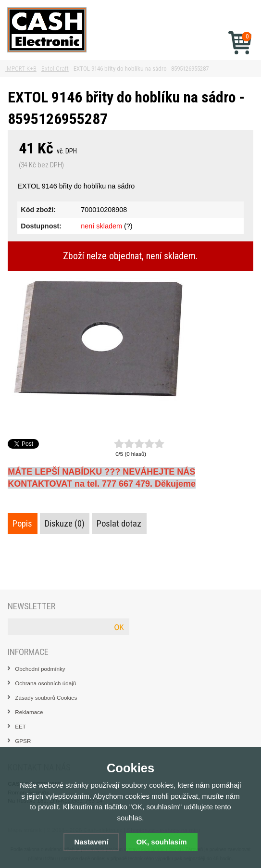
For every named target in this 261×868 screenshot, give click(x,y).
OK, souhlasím (162, 842)
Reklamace (29, 712)
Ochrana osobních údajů (45, 683)
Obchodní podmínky (40, 669)
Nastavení (91, 842)
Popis (22, 524)
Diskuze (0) (65, 524)
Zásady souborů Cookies (46, 698)
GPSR (23, 741)
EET (20, 726)
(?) (128, 226)
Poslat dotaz (119, 524)
